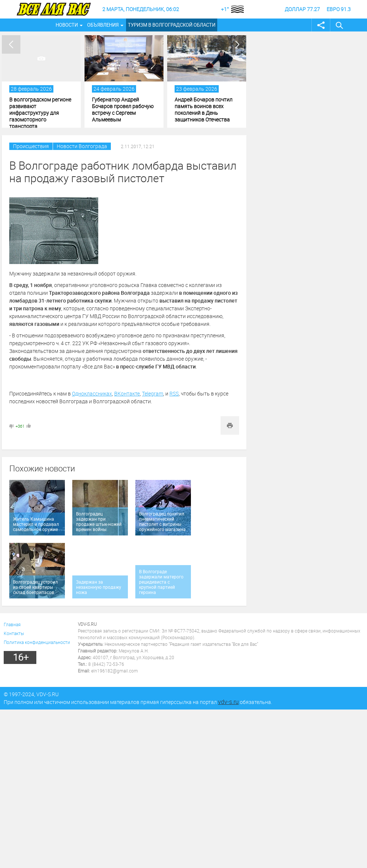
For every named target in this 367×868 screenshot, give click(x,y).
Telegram (153, 393)
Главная (12, 624)
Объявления (103, 25)
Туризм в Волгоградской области (172, 25)
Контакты (14, 633)
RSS (174, 393)
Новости (67, 25)
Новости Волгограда (82, 146)
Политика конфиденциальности (37, 642)
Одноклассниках (92, 393)
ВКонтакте (127, 393)
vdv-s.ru (228, 702)
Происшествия (31, 146)
